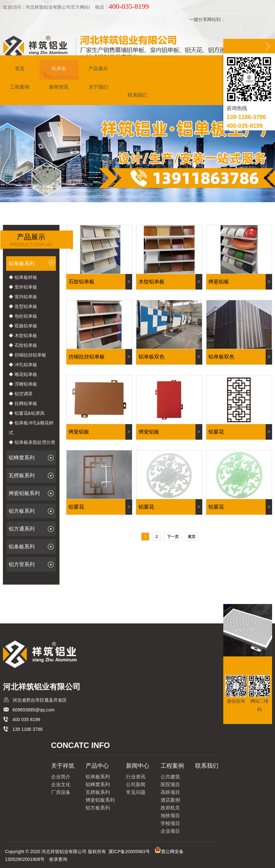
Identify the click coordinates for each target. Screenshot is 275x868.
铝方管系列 (32, 565)
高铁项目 (170, 792)
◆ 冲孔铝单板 (23, 365)
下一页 (173, 537)
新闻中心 (138, 766)
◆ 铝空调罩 (21, 394)
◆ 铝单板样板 (23, 277)
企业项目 (170, 831)
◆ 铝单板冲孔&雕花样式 (31, 428)
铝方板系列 (32, 511)
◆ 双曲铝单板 (23, 326)
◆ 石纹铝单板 (23, 345)
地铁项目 (170, 815)
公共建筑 (170, 777)
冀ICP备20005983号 (129, 852)
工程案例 (20, 88)
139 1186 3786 (28, 729)
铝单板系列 (32, 264)
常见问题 (136, 792)
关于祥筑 (63, 766)
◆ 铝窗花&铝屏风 (27, 413)
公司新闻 (136, 784)
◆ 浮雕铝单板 (23, 384)
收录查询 (58, 859)
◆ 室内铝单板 (23, 297)
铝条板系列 (32, 547)
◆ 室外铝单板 (23, 287)
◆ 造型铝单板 (23, 306)
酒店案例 (170, 800)
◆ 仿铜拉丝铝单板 (27, 355)
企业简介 (61, 777)
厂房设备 (61, 792)
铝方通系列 (32, 529)
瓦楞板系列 (32, 476)
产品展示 (98, 69)
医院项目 (170, 784)
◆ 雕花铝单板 (23, 374)
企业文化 (61, 784)
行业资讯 (136, 777)
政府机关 (170, 808)
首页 (20, 69)
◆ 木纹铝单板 (23, 335)
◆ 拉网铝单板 (23, 403)
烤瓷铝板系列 (32, 493)
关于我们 (98, 88)
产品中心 (97, 766)
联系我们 (137, 96)
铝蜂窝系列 (32, 458)
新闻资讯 (59, 88)
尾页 (192, 537)
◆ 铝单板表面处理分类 (32, 442)
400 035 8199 (26, 720)
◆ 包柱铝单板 (23, 316)
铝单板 (59, 69)
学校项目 (170, 823)
